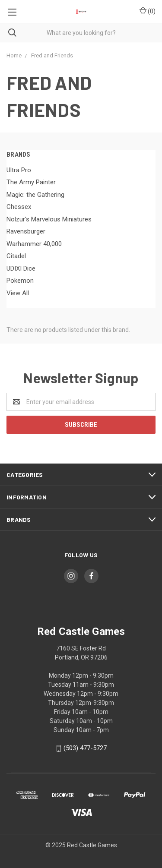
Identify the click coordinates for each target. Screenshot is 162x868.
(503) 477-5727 (85, 748)
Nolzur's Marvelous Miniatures (49, 219)
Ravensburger (26, 231)
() (148, 11)
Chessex (19, 207)
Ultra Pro (19, 170)
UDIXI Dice (21, 268)
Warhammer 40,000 (34, 244)
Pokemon (20, 281)
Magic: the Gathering (35, 195)
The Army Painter (31, 182)
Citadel (16, 256)
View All (18, 293)
